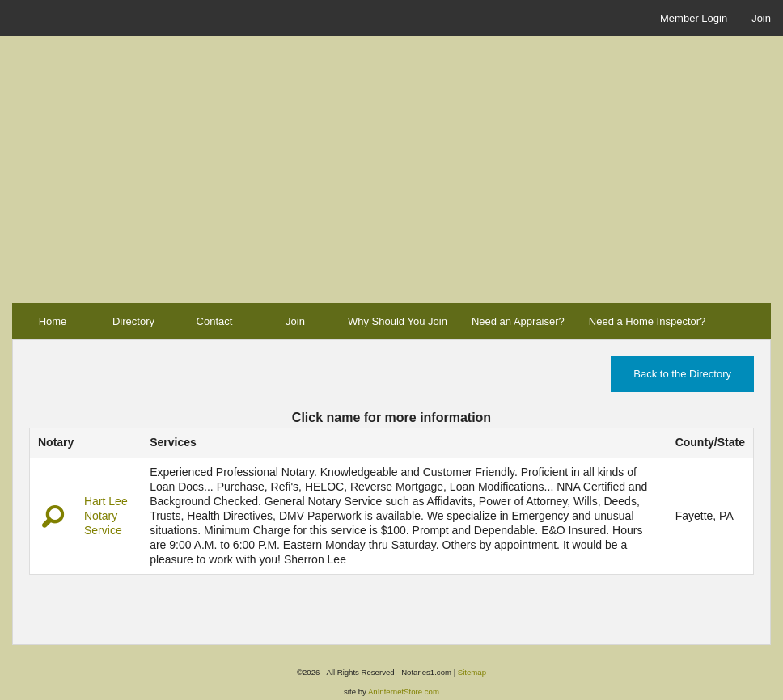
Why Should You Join (398, 321)
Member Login (694, 18)
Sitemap (472, 672)
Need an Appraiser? (518, 321)
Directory (133, 321)
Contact (215, 321)
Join (761, 18)
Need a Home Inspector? (648, 321)
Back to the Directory (682, 374)
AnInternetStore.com (404, 692)
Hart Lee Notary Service (106, 516)
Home (53, 321)
